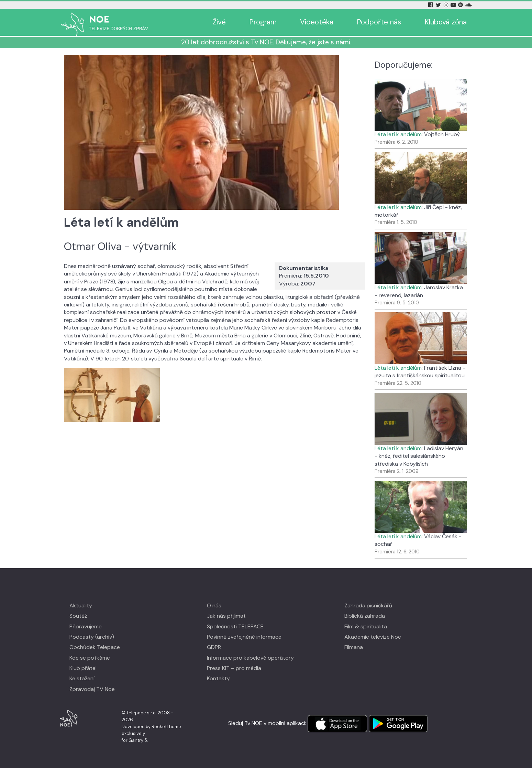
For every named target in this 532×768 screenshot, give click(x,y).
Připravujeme (86, 626)
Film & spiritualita (366, 626)
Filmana (354, 647)
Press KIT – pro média (234, 668)
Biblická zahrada (365, 616)
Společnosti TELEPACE (235, 626)
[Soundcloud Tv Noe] (468, 5)
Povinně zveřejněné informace (244, 637)
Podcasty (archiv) (92, 637)
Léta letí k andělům (398, 134)
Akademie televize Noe (373, 637)
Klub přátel (83, 668)
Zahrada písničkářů (368, 605)
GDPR (214, 647)
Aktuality (81, 605)
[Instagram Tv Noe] (447, 5)
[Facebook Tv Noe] (431, 5)
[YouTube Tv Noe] (454, 5)
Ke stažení (82, 678)
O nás (214, 605)
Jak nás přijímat (226, 616)
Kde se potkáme (90, 658)
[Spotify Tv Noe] (461, 5)
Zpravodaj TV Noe (92, 689)
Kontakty (218, 678)
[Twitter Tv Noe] (439, 5)
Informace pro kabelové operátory (250, 658)
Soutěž (78, 616)
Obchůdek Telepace (95, 647)
